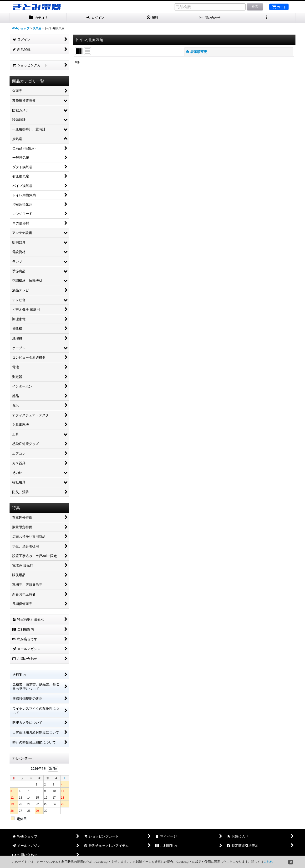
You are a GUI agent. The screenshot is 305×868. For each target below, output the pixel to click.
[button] (267, 18)
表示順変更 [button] (197, 52)
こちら (268, 862)
